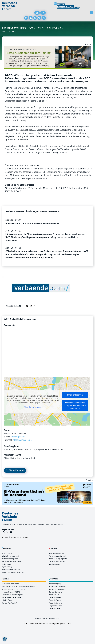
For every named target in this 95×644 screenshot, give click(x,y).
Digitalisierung (7, 567)
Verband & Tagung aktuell (59, 559)
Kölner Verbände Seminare (11, 597)
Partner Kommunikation (58, 589)
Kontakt (5, 537)
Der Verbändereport (57, 553)
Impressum (43, 623)
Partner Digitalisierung (57, 586)
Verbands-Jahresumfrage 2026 (13, 572)
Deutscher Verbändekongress (13, 595)
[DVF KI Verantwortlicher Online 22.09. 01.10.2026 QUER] (47, 483)
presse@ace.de (18, 437)
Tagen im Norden (56, 606)
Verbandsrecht (7, 564)
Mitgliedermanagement (10, 556)
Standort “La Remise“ (9, 603)
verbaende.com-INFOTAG (11, 592)
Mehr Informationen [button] (33, 407)
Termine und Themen (57, 561)
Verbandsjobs (54, 595)
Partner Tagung (55, 584)
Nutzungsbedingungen (57, 623)
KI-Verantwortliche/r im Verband (13, 589)
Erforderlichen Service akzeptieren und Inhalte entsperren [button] (75, 405)
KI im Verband (7, 553)
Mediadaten (16, 537)
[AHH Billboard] (47, 48)
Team (69, 623)
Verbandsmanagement (10, 559)
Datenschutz (33, 623)
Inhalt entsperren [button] (75, 395)
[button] (5, 639)
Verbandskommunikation (11, 569)
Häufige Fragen (7, 600)
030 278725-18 (19, 433)
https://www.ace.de (22, 440)
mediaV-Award (55, 564)
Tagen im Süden (55, 608)
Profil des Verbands (15, 470)
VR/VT (25, 537)
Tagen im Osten (55, 597)
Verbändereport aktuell (58, 556)
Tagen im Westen (56, 600)
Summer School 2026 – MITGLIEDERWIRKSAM (18, 586)
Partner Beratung (56, 592)
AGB (26, 623)
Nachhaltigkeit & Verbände (11, 561)
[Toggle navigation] (92, 12)
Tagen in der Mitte (56, 603)
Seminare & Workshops (10, 584)
